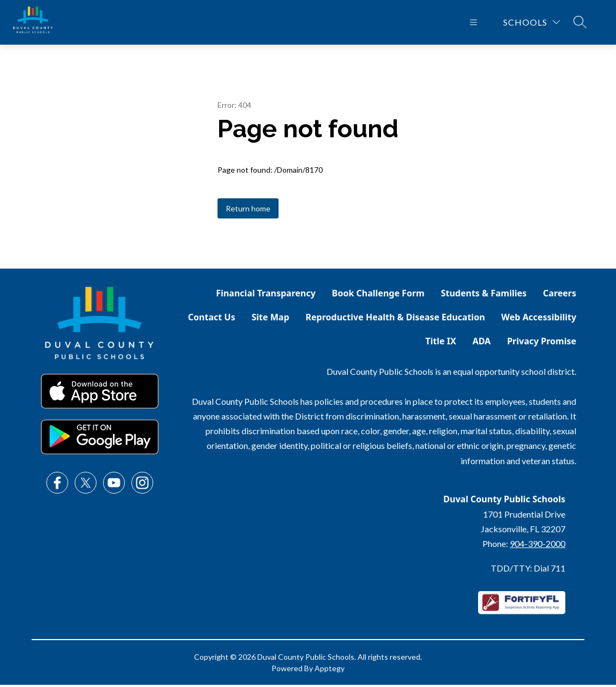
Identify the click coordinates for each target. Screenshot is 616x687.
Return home (248, 211)
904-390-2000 (538, 546)
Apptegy (330, 670)
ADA (482, 343)
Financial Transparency (266, 295)
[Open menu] (473, 23)
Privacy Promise (542, 343)
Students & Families (484, 295)
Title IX (440, 343)
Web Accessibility (539, 319)
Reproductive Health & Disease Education (395, 319)
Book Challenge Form (378, 295)
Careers (560, 295)
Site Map (271, 319)
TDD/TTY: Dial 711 (528, 570)
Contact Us (212, 319)
